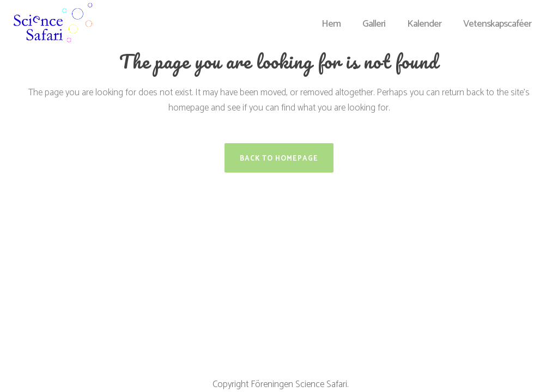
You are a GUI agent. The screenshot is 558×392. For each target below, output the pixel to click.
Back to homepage (279, 159)
